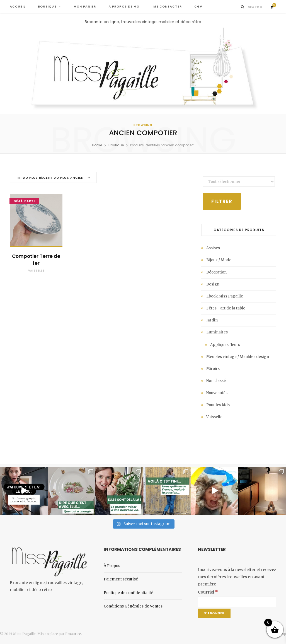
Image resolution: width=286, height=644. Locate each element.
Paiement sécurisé (121, 579)
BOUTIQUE (47, 7)
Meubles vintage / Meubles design (238, 357)
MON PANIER (85, 7)
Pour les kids (218, 405)
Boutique (116, 145)
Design (213, 284)
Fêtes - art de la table (226, 308)
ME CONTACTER (168, 7)
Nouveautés (217, 393)
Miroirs (213, 369)
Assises (213, 248)
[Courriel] (237, 602)
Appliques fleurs (225, 345)
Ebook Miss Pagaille (225, 296)
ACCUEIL (18, 7)
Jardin (212, 320)
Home (97, 145)
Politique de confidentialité (129, 593)
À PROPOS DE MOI (125, 7)
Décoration (216, 272)
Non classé (216, 381)
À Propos (112, 566)
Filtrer (222, 201)
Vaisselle (36, 271)
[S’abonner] (214, 613)
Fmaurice (73, 634)
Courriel (208, 592)
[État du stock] (239, 181)
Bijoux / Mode (219, 260)
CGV (198, 7)
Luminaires (217, 332)
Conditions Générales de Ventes (133, 606)
